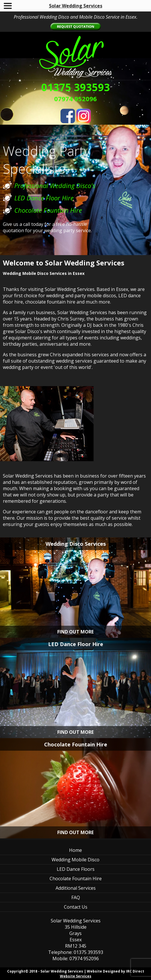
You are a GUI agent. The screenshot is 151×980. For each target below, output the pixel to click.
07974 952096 (75, 99)
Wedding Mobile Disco (75, 860)
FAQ (76, 897)
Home (75, 850)
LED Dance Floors (76, 869)
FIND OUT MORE (75, 632)
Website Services (76, 976)
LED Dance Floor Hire (76, 644)
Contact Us (76, 907)
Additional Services (76, 888)
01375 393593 (76, 87)
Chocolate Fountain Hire (76, 744)
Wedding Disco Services (76, 544)
